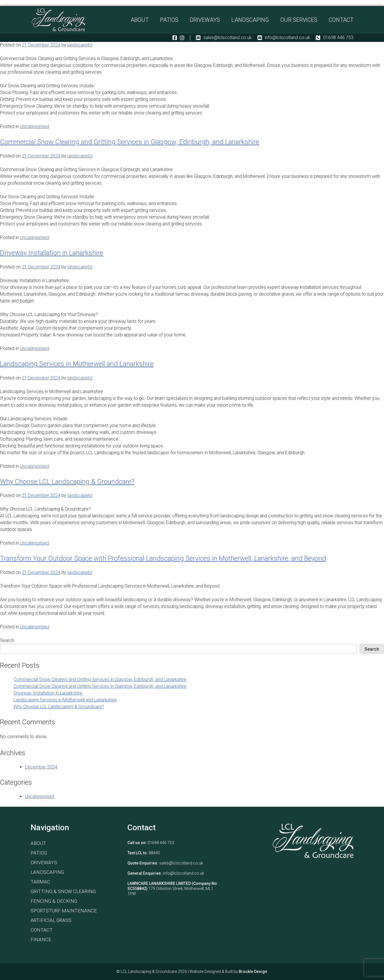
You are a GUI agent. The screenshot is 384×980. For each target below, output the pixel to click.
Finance (41, 940)
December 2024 (41, 767)
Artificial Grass (51, 920)
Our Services (299, 21)
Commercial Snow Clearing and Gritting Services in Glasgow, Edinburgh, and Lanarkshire (130, 142)
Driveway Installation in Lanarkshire (52, 253)
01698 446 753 (335, 40)
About (140, 21)
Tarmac (40, 882)
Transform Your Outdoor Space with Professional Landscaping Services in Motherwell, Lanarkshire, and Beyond (163, 558)
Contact (341, 21)
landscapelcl (80, 45)
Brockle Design (253, 972)
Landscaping (250, 21)
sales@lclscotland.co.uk (224, 40)
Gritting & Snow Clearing (63, 891)
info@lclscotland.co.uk (284, 40)
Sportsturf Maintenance (64, 911)
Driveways (205, 21)
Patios (169, 21)
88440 (154, 853)
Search (7, 640)
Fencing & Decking (54, 901)
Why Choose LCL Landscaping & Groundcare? (67, 482)
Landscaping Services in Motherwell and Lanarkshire (77, 364)
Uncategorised (34, 126)
